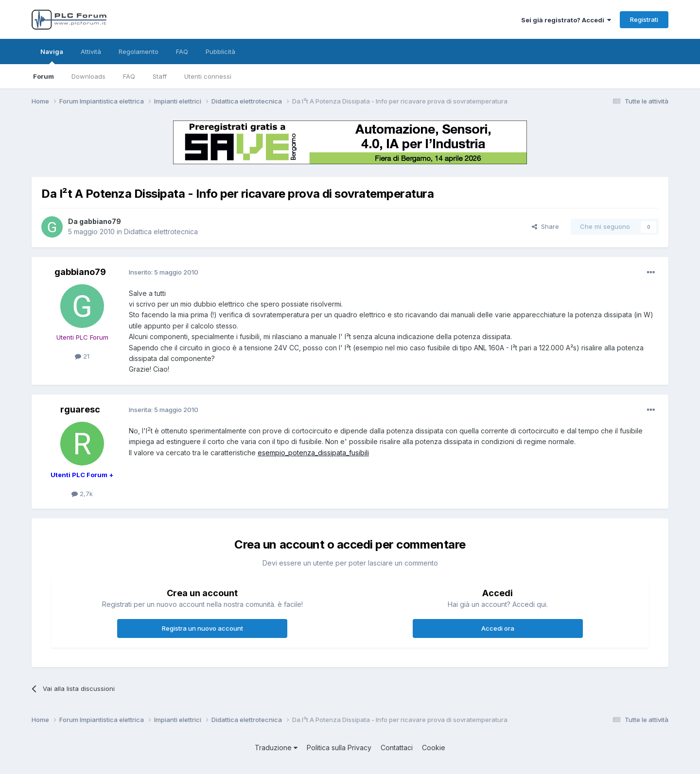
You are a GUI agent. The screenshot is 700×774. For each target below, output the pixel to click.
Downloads (88, 76)
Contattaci (397, 748)
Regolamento (139, 52)
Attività (91, 52)
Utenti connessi (208, 76)
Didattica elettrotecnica (161, 232)
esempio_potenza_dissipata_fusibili (313, 453)
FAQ (129, 76)
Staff (160, 76)
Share (545, 226)
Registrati (644, 19)
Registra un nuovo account (202, 628)
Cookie (434, 748)
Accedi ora (498, 628)
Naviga (52, 56)
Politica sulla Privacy (339, 748)
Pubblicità (220, 52)
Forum (44, 76)
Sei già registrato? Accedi (566, 20)
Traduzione (276, 748)
